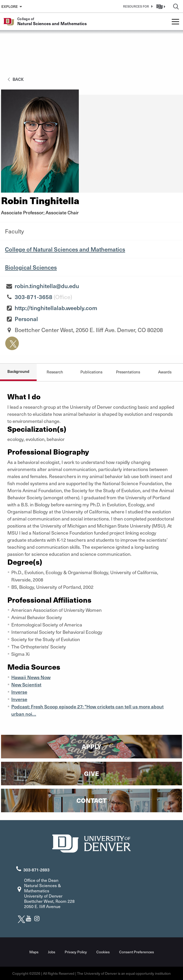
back (15, 79)
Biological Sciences (31, 267)
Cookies (103, 952)
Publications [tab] (91, 372)
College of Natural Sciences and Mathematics (65, 249)
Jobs (52, 952)
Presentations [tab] (128, 372)
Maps (34, 952)
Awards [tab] (165, 372)
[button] (137, 6)
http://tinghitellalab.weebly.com (56, 308)
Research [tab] (55, 372)
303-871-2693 (36, 870)
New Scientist (26, 684)
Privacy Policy (76, 952)
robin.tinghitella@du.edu (47, 286)
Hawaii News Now (31, 677)
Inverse (19, 692)
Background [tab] (18, 371)
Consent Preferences (137, 952)
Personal (26, 319)
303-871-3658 (34, 297)
